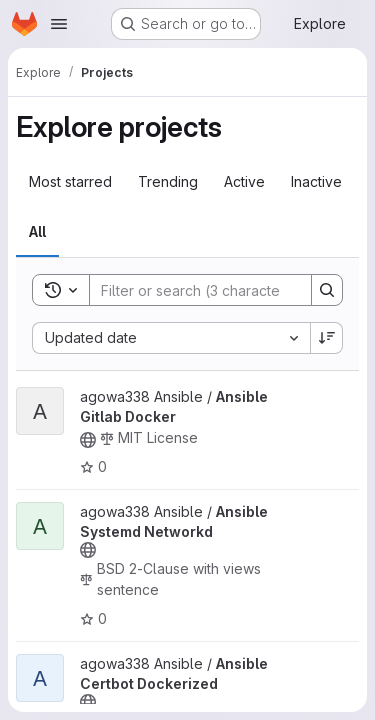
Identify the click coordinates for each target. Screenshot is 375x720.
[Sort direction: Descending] (327, 338)
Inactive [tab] (316, 181)
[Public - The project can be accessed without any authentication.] (88, 440)
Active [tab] (244, 181)
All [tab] (37, 231)
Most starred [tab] (70, 181)
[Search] (221, 290)
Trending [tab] (168, 181)
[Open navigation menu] (59, 24)
